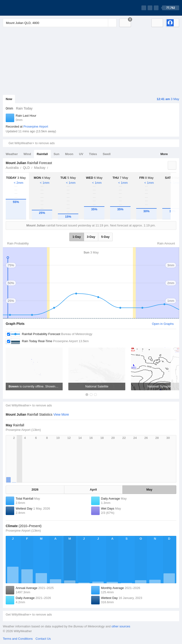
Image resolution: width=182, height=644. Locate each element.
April (93, 490)
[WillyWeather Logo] (25, 8)
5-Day (105, 237)
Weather (12, 154)
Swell (107, 154)
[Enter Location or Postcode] (60, 23)
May (149, 490)
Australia (12, 168)
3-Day (91, 237)
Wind (27, 154)
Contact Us (43, 639)
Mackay (40, 168)
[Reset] (104, 23)
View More (61, 414)
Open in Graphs (163, 324)
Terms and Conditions (18, 639)
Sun (57, 154)
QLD (26, 168)
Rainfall (42, 154)
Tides (93, 154)
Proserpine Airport (36, 126)
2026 (35, 490)
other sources (121, 626)
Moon (69, 154)
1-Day (77, 237)
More (164, 154)
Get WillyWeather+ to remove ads (32, 143)
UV (81, 154)
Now (9, 99)
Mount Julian (51, 167)
